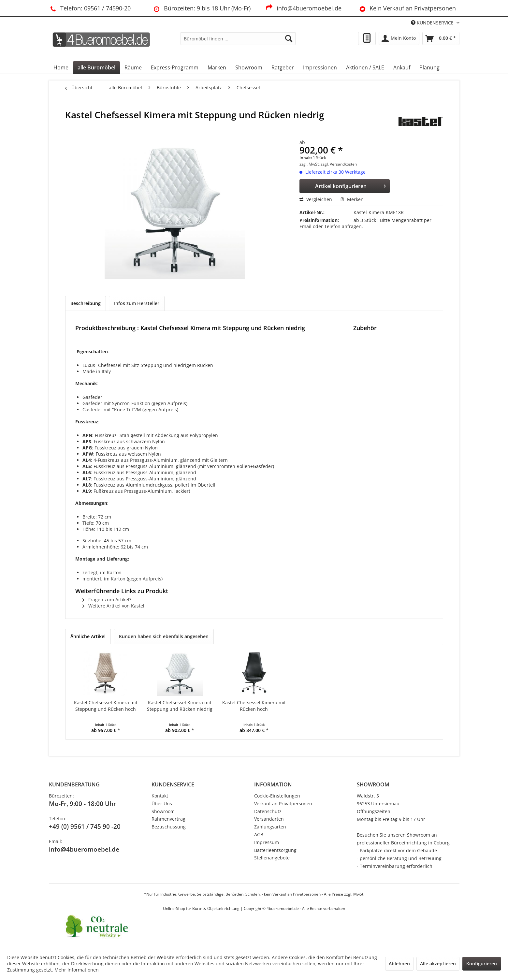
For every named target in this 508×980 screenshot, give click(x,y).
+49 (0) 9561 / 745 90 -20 (85, 826)
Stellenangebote (272, 858)
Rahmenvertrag (168, 819)
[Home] (61, 67)
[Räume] (133, 67)
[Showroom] (249, 67)
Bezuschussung (169, 827)
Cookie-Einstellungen (277, 796)
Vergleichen (316, 199)
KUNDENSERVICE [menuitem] (433, 23)
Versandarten (269, 819)
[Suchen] (289, 38)
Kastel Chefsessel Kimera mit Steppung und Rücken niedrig (180, 706)
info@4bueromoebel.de (303, 8)
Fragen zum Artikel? (107, 600)
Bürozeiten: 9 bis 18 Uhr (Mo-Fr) (201, 8)
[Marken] (217, 67)
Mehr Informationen (77, 970)
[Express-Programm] (175, 67)
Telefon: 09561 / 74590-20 (90, 8)
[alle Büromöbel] (96, 67)
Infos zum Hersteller (137, 303)
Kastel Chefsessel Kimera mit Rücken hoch (254, 706)
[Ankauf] (402, 67)
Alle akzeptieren (438, 964)
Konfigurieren (482, 964)
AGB (259, 834)
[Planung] (429, 67)
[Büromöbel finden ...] (238, 38)
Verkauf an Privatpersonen (283, 804)
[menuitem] (238, 38)
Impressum (267, 842)
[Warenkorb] (441, 38)
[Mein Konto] (399, 38)
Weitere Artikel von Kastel (113, 606)
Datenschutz (268, 811)
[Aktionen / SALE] (365, 67)
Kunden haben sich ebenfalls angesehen (164, 636)
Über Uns (162, 804)
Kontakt (160, 796)
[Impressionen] (320, 67)
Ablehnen (399, 964)
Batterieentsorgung (275, 850)
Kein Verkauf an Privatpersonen (406, 8)
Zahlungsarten (270, 827)
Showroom (163, 811)
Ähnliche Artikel (88, 636)
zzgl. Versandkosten (339, 164)
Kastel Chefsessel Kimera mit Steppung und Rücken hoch (106, 706)
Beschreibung (86, 303)
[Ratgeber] (283, 67)
